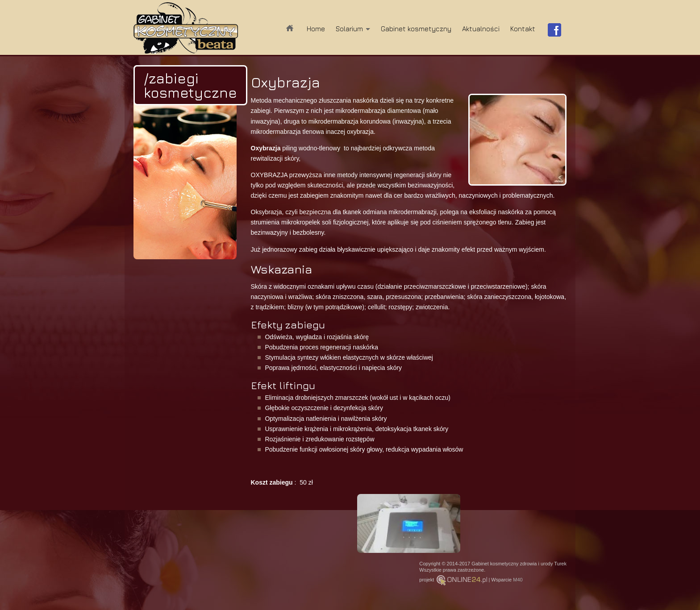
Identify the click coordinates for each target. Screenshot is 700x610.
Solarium (349, 29)
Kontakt (523, 29)
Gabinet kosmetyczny (416, 29)
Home (316, 29)
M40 (518, 580)
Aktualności (481, 29)
